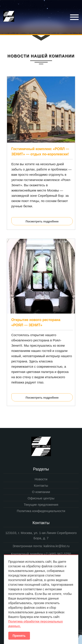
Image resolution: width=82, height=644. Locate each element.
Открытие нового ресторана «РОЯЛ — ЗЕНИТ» (36, 322)
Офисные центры (41, 498)
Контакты (41, 485)
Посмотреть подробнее (42, 221)
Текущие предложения (41, 505)
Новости (41, 479)
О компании (41, 492)
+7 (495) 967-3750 (58, 554)
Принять (19, 636)
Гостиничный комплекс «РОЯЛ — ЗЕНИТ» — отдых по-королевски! (40, 152)
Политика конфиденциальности (41, 511)
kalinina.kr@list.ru (56, 546)
